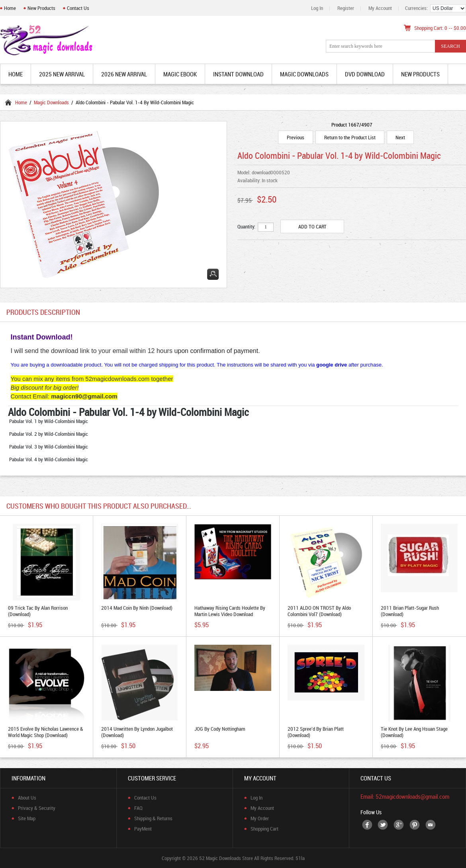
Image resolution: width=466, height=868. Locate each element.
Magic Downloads (51, 102)
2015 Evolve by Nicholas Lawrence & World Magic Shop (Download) (46, 732)
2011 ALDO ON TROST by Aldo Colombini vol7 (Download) (319, 611)
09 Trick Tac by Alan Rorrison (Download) (38, 611)
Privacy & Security (37, 808)
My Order (260, 818)
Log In (317, 8)
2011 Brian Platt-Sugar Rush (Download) (410, 611)
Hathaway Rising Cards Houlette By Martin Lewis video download (230, 611)
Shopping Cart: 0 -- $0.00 (440, 28)
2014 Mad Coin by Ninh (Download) (137, 608)
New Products (41, 8)
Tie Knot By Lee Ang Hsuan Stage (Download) (414, 732)
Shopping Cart (264, 829)
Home (10, 8)
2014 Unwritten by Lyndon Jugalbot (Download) (137, 732)
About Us (27, 798)
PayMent (143, 829)
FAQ (138, 808)
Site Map (27, 818)
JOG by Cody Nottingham (220, 729)
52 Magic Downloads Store (226, 858)
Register (346, 8)
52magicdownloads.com (117, 379)
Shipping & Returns (153, 818)
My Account (380, 8)
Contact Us (78, 8)
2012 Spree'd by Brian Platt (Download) (316, 732)
